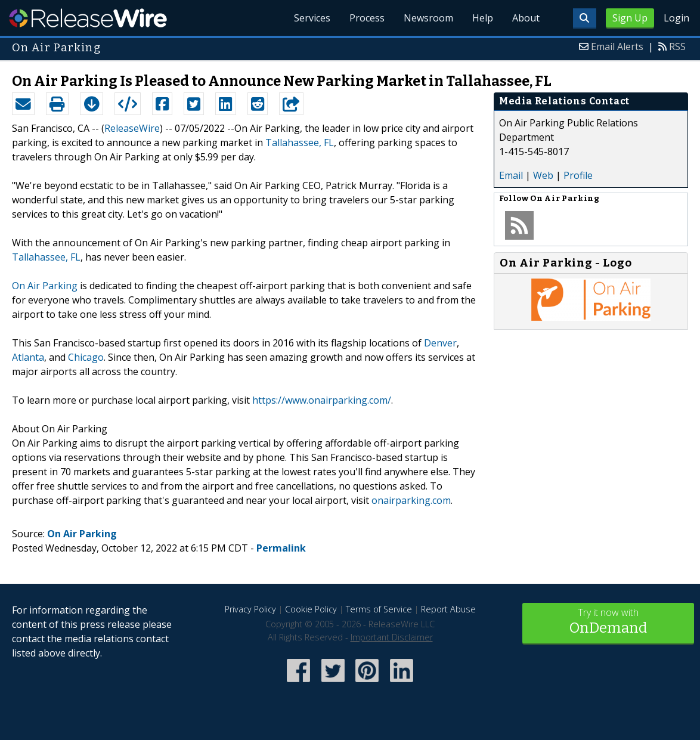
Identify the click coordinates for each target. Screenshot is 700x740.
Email (511, 175)
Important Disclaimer (392, 637)
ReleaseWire (88, 18)
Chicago (86, 357)
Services (312, 18)
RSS (677, 47)
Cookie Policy (311, 609)
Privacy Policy (250, 609)
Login (676, 18)
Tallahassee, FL (300, 143)
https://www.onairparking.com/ (322, 400)
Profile (578, 175)
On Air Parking (45, 286)
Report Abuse (448, 609)
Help (483, 18)
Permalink (281, 548)
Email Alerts (617, 47)
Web (543, 175)
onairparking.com (411, 500)
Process (367, 18)
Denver (440, 343)
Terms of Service (379, 609)
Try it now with (608, 622)
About (526, 18)
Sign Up (630, 18)
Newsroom (428, 18)
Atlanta (28, 357)
